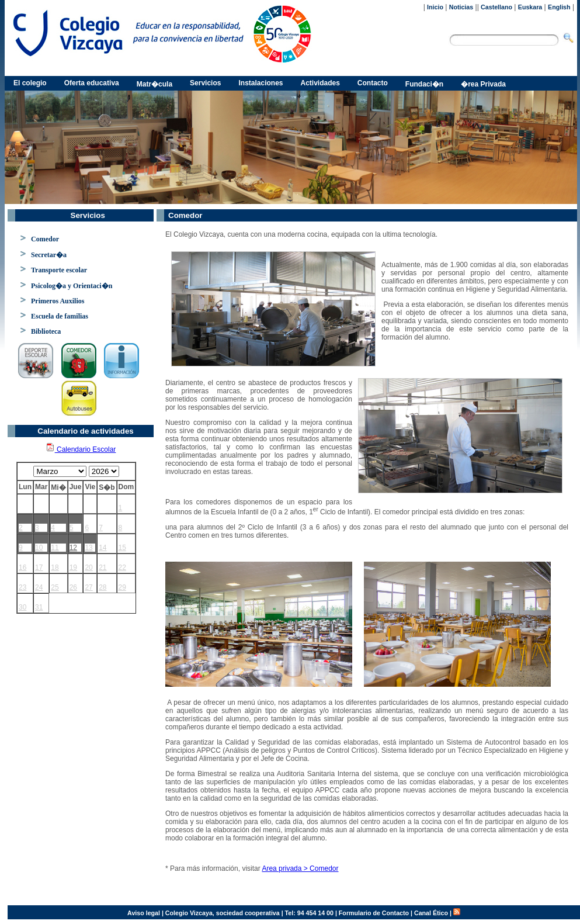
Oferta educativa (92, 83)
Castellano (496, 7)
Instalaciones (261, 83)
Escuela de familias (60, 316)
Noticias (461, 7)
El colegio (30, 83)
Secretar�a (49, 255)
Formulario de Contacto (374, 913)
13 (88, 548)
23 (22, 587)
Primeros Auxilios (58, 301)
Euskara (530, 7)
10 (39, 548)
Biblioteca (46, 331)
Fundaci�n (424, 84)
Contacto (373, 83)
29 (122, 587)
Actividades (320, 83)
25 (55, 587)
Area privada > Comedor (300, 868)
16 (22, 567)
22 (122, 567)
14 (103, 548)
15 (122, 548)
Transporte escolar (59, 270)
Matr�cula (154, 84)
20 (88, 567)
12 (73, 548)
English (559, 7)
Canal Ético (431, 913)
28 (103, 587)
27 (88, 587)
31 (39, 607)
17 (39, 567)
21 (103, 567)
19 (73, 567)
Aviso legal (144, 913)
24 (39, 587)
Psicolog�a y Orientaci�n (72, 286)
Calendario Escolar (81, 449)
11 (55, 548)
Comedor (45, 239)
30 (22, 607)
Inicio (435, 7)
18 (55, 567)
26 (73, 587)
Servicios (205, 83)
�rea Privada (483, 84)
